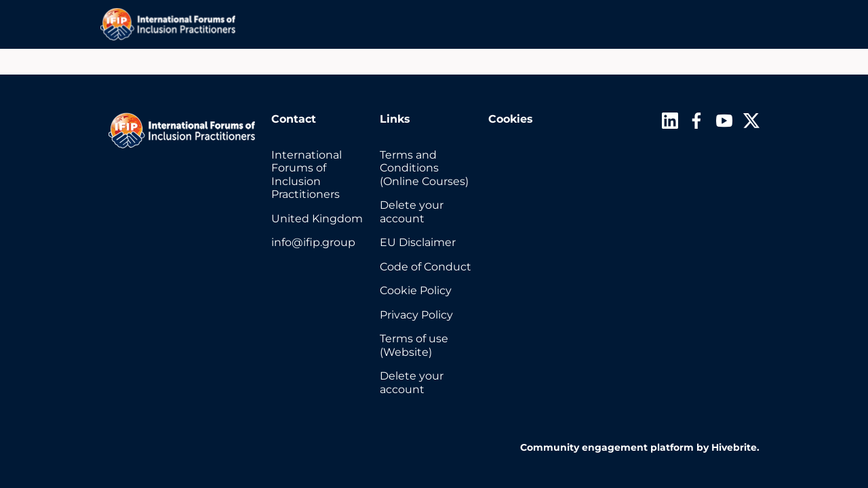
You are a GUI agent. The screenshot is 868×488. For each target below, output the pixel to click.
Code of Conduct (426, 267)
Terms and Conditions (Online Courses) (424, 168)
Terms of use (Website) (414, 345)
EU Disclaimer (418, 242)
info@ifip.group (313, 242)
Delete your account (412, 212)
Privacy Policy (416, 315)
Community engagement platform (607, 447)
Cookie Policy (416, 290)
